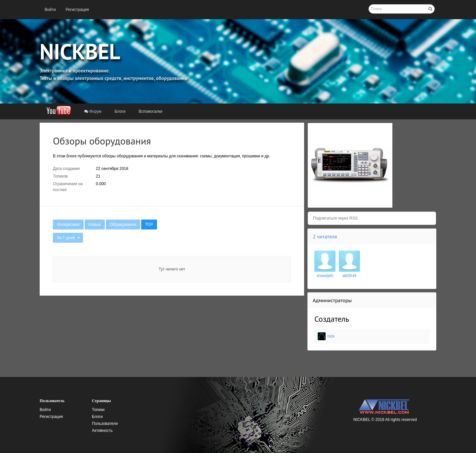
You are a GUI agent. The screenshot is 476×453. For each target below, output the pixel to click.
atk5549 (350, 276)
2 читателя (325, 236)
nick (331, 336)
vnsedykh (325, 276)
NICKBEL (80, 51)
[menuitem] (50, 10)
